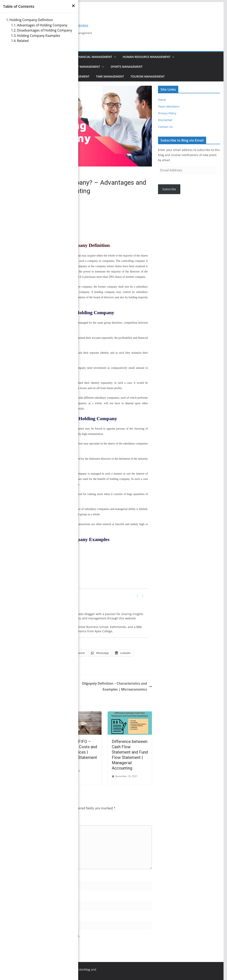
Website (13, 916)
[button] (114, 57)
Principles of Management (79, 67)
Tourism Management (147, 76)
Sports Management (127, 67)
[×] (73, 6)
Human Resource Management (147, 57)
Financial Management (94, 57)
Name (13, 876)
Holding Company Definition (31, 20)
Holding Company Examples (39, 36)
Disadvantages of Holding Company (45, 30)
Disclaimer (165, 120)
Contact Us (165, 127)
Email (12, 896)
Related (23, 41)
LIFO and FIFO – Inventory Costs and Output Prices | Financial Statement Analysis (79, 752)
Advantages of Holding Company (42, 25)
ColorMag (84, 969)
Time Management (110, 76)
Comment (16, 821)
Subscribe (169, 189)
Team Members (169, 106)
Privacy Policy (167, 113)
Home (162, 100)
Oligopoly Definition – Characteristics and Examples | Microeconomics (117, 686)
